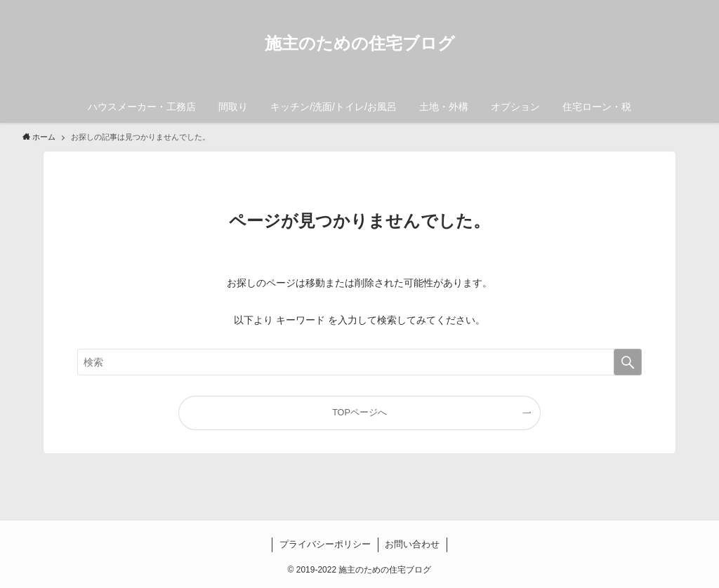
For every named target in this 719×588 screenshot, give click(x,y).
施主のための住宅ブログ (360, 44)
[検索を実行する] (628, 362)
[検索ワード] (359, 362)
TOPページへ (359, 413)
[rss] (669, 8)
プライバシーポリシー (325, 544)
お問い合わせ (412, 544)
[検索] (687, 8)
